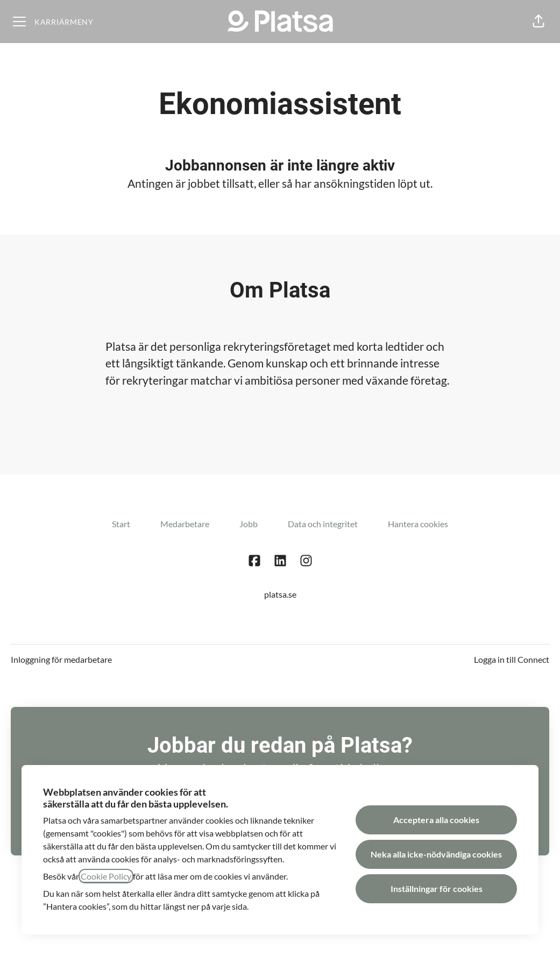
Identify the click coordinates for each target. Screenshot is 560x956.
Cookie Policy (106, 876)
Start (121, 524)
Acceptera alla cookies (436, 820)
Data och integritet (323, 524)
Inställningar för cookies (437, 888)
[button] (538, 22)
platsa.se (280, 594)
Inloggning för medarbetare (61, 659)
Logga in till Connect (512, 659)
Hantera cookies (418, 524)
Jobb (249, 524)
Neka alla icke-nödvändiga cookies (436, 854)
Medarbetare (185, 524)
